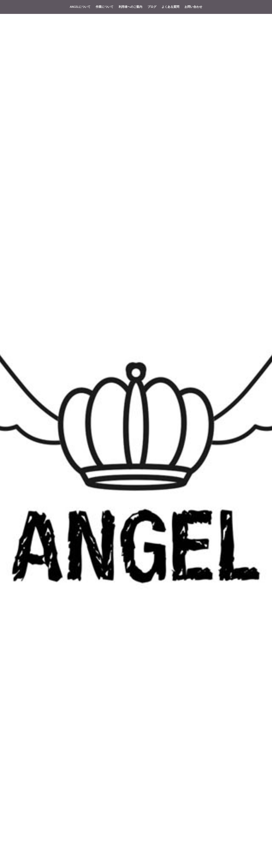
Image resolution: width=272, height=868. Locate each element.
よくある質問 (170, 7)
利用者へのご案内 (130, 7)
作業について (105, 7)
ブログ (152, 7)
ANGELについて (80, 7)
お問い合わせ (193, 7)
